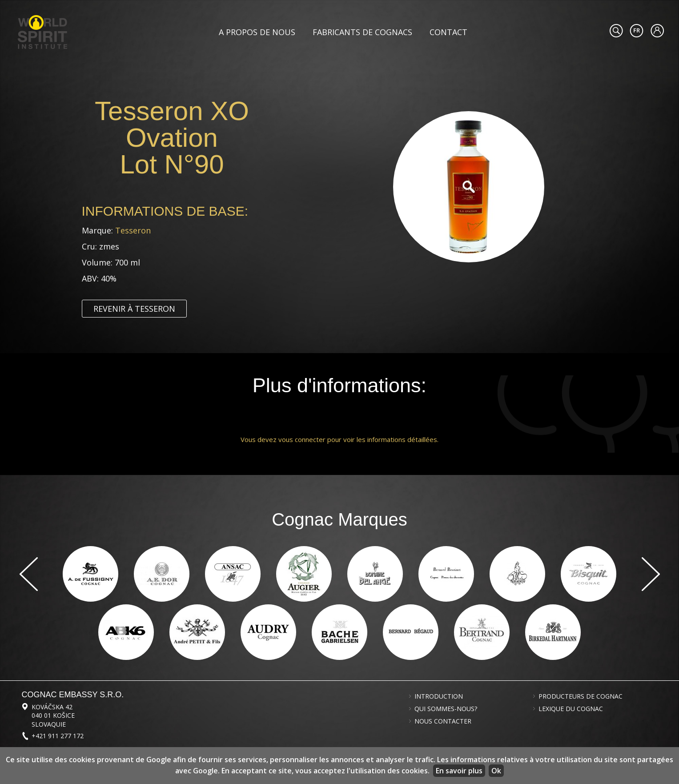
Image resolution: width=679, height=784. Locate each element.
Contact (448, 32)
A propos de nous (257, 32)
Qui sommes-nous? (446, 709)
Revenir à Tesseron (134, 309)
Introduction (439, 696)
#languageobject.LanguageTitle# (637, 31)
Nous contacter (443, 721)
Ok (496, 771)
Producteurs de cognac (581, 696)
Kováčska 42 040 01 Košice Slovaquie (53, 715)
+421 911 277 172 (58, 736)
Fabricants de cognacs (362, 32)
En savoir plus (459, 771)
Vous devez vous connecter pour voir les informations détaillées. (339, 439)
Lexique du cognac (571, 709)
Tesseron (133, 230)
